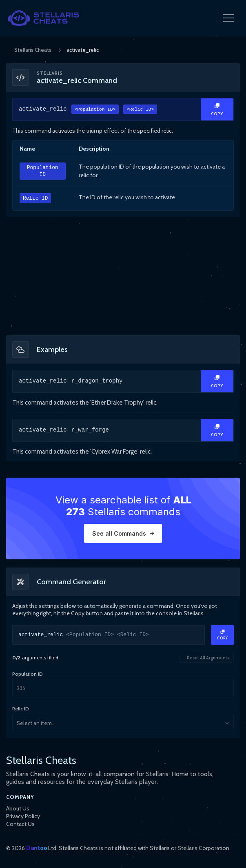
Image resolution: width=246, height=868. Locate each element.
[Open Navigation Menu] (228, 18)
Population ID (43, 171)
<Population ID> (95, 110)
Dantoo (37, 848)
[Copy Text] (217, 109)
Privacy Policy (23, 816)
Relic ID (35, 198)
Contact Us (20, 824)
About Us (18, 808)
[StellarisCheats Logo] (44, 18)
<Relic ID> (140, 110)
